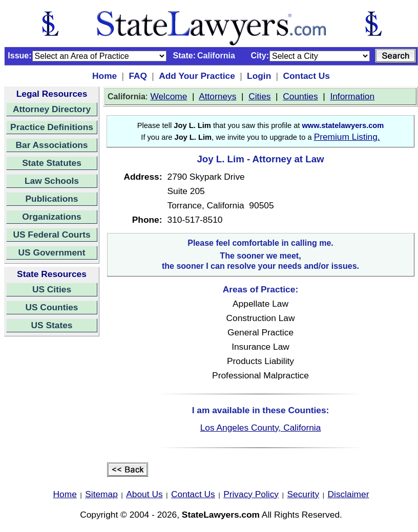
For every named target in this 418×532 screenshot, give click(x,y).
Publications (51, 199)
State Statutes (52, 163)
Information (352, 96)
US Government (52, 252)
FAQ (138, 76)
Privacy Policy (251, 494)
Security (304, 494)
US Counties (51, 307)
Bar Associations (52, 145)
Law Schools (52, 181)
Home (104, 76)
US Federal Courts (51, 235)
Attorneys (217, 96)
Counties (300, 96)
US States (52, 325)
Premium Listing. (347, 137)
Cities (259, 96)
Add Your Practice (197, 76)
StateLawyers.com (221, 515)
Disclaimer (349, 494)
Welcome (169, 96)
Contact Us (306, 76)
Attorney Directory (52, 109)
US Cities (52, 289)
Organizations (52, 217)
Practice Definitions (52, 127)
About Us (144, 494)
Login (259, 76)
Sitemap (101, 494)
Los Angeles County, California (261, 428)
